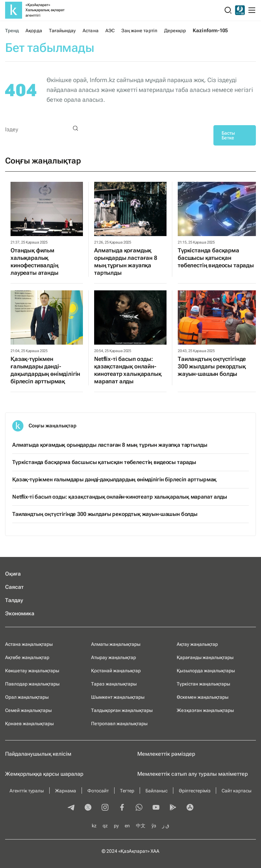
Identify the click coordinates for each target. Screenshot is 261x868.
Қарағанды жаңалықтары (205, 657)
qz (105, 826)
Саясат (14, 587)
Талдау (14, 600)
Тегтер (127, 791)
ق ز (166, 826)
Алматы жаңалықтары (116, 644)
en (127, 826)
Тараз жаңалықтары (114, 684)
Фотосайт (98, 791)
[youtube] (156, 808)
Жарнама (66, 791)
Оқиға (13, 574)
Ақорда (34, 31)
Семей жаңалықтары (28, 710)
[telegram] (71, 808)
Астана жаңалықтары (29, 644)
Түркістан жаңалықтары (203, 684)
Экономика (20, 613)
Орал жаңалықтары (27, 697)
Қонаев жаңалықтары (29, 724)
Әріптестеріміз (195, 791)
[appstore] (190, 808)
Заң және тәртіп (139, 31)
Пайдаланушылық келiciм (38, 754)
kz (94, 826)
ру (116, 826)
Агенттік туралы (27, 791)
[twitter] (88, 808)
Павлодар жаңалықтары (32, 684)
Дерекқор (175, 31)
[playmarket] (173, 808)
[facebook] (122, 808)
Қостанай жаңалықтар (116, 671)
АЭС (110, 31)
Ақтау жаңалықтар (197, 644)
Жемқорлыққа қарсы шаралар (44, 774)
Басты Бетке (228, 135)
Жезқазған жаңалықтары (205, 710)
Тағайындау (63, 31)
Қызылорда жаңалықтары (206, 671)
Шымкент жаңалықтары (118, 697)
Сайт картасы (237, 791)
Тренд (12, 31)
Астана (90, 31)
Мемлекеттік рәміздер (166, 754)
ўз (154, 826)
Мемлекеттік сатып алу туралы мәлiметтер (193, 774)
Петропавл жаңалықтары (119, 724)
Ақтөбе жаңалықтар (27, 657)
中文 (141, 826)
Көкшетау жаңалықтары (32, 671)
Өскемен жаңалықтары (203, 697)
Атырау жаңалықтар (114, 657)
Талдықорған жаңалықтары (122, 710)
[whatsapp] (139, 808)
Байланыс (156, 791)
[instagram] (105, 808)
